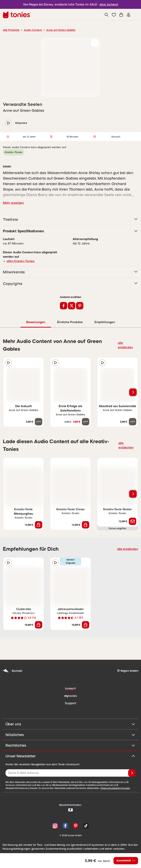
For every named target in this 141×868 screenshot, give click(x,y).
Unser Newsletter (70, 756)
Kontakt (12, 671)
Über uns (70, 724)
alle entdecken (126, 345)
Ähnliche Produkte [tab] (69, 322)
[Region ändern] (128, 671)
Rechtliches (70, 745)
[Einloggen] (129, 15)
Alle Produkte (11, 30)
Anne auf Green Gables (57, 30)
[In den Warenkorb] (39, 525)
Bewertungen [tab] (36, 322)
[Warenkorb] (121, 15)
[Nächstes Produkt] (133, 392)
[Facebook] (65, 826)
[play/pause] (8, 123)
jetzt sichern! (107, 4)
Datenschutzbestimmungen (74, 788)
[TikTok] (85, 826)
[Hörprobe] (8, 362)
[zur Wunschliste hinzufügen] (95, 43)
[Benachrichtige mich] (133, 521)
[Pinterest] (76, 826)
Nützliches (70, 735)
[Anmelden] (132, 773)
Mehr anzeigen (13, 203)
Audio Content (31, 30)
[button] (114, 15)
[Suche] (106, 15)
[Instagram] (55, 826)
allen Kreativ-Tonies (19, 261)
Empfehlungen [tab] (105, 322)
